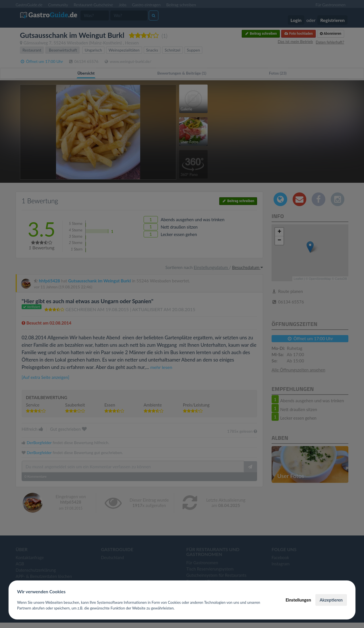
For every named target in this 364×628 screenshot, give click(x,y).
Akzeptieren (331, 600)
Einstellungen (298, 600)
